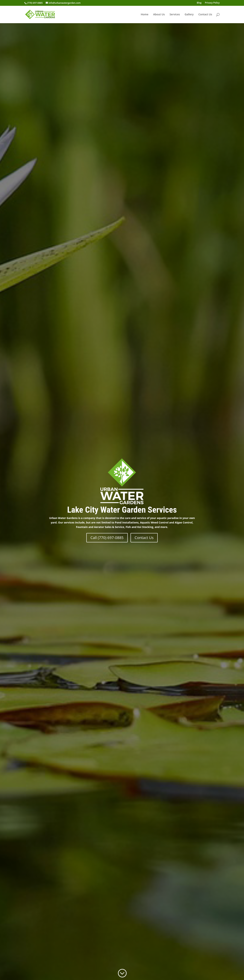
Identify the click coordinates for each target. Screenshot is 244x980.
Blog (199, 3)
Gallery (189, 15)
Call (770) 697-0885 (107, 538)
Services (175, 15)
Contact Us (205, 15)
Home (145, 15)
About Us (159, 15)
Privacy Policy (212, 3)
